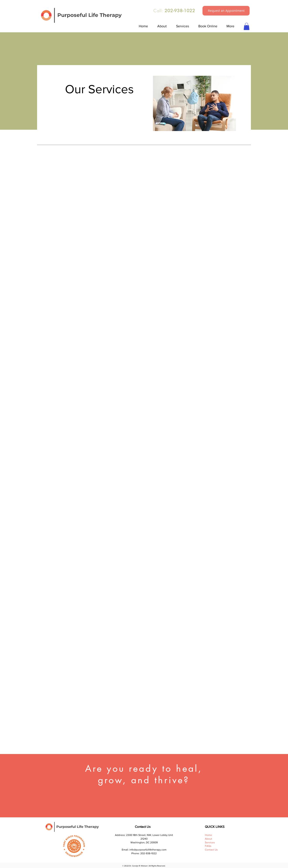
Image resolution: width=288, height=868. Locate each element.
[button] (226, 11)
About (208, 839)
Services (210, 842)
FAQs (208, 846)
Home (208, 835)
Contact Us (211, 850)
